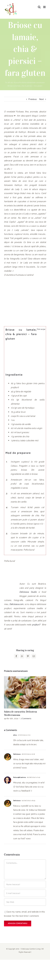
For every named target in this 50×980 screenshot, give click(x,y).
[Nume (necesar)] (25, 884)
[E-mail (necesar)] (25, 893)
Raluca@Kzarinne (19, 777)
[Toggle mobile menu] (45, 7)
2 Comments (26, 719)
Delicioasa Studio (28, 592)
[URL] (25, 902)
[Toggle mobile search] (39, 7)
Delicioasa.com (16, 604)
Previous (33, 99)
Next (41, 99)
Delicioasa (17, 754)
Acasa (16, 83)
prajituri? (37, 625)
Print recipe (40, 329)
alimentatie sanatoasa (36, 83)
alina (15, 735)
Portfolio (23, 83)
